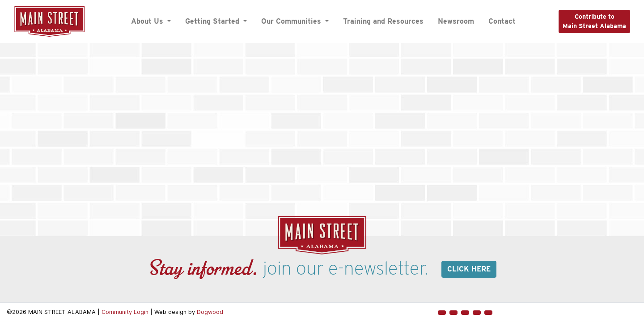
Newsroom (456, 21)
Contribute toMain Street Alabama (594, 21)
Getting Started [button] (213, 21)
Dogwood (210, 312)
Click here (469, 269)
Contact (502, 21)
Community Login (125, 312)
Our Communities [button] (292, 21)
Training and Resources (383, 21)
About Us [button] (148, 21)
